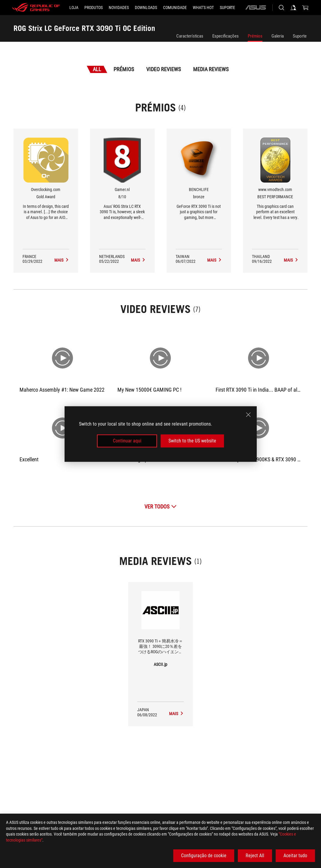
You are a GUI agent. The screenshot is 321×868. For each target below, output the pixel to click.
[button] (94, 8)
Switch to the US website (192, 441)
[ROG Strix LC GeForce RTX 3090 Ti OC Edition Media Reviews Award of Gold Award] (62, 260)
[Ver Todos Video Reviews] (160, 507)
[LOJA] (74, 8)
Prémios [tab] (124, 69)
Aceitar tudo (295, 856)
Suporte (300, 36)
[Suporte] (227, 8)
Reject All (255, 856)
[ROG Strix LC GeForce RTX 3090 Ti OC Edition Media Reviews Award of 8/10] (138, 260)
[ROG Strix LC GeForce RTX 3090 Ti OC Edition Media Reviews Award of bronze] (215, 260)
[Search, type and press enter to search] (281, 8)
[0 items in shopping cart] (305, 8)
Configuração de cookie (204, 856)
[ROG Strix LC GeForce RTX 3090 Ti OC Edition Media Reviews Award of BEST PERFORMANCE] (291, 260)
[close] (248, 415)
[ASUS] (256, 8)
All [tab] (97, 69)
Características (190, 36)
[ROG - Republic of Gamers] (36, 8)
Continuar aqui (127, 441)
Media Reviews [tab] (211, 69)
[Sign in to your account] (293, 8)
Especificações (226, 36)
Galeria (278, 36)
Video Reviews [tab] (164, 69)
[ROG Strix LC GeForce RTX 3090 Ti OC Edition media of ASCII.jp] (176, 714)
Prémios (255, 36)
